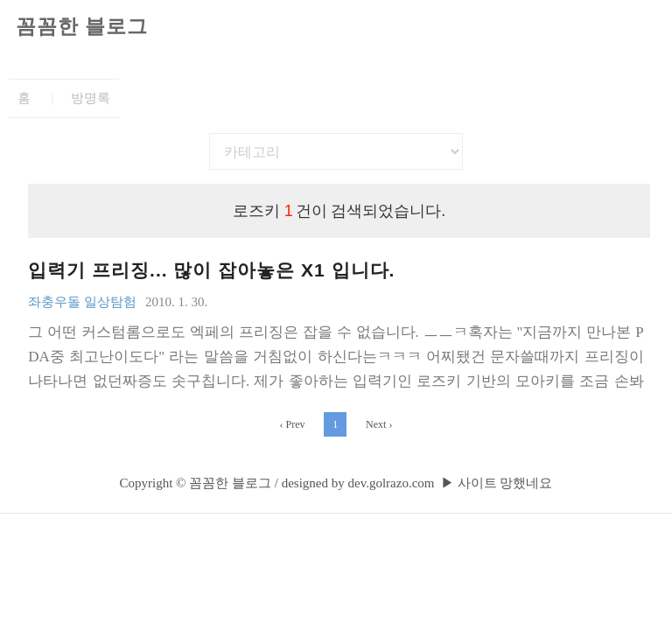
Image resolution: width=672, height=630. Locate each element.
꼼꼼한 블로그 (82, 27)
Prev (293, 424)
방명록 (91, 98)
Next (379, 424)
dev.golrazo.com (391, 483)
